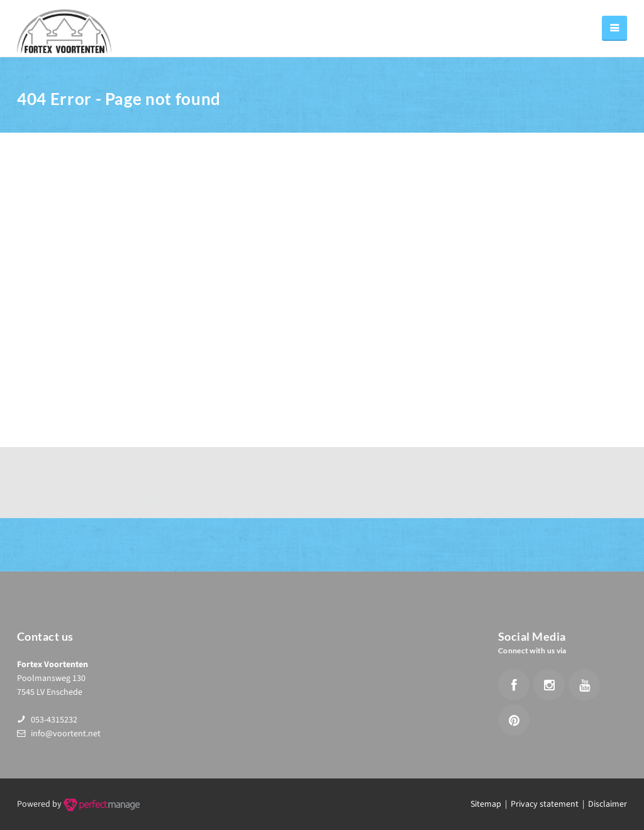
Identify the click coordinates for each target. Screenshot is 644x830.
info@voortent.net (66, 734)
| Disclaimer (603, 804)
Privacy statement (545, 804)
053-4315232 (54, 720)
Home (481, 102)
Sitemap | (491, 804)
